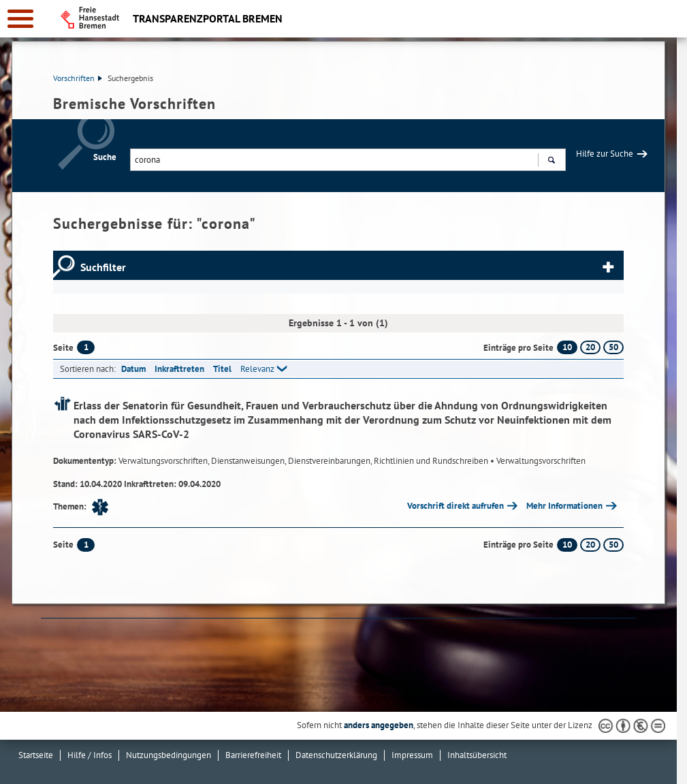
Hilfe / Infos (90, 755)
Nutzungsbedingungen (169, 755)
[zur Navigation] (20, 19)
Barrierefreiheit (253, 755)
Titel (222, 369)
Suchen (551, 161)
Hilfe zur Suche (605, 154)
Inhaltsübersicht (477, 755)
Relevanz (257, 369)
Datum (133, 369)
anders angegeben (379, 725)
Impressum (412, 755)
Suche (105, 157)
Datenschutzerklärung (336, 755)
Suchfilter (103, 267)
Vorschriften (78, 78)
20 (590, 347)
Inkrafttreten (179, 369)
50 (613, 347)
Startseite (36, 755)
